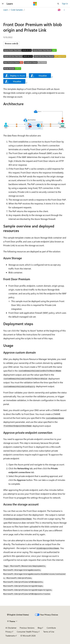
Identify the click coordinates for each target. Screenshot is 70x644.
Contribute (51, 628)
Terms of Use (49, 632)
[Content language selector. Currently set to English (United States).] (18, 615)
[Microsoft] (35, 4)
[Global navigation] (3, 4)
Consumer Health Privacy (27, 632)
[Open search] (58, 4)
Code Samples (17, 10)
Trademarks (10, 636)
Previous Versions (27, 628)
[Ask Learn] (59, 10)
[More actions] (64, 10)
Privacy (8, 632)
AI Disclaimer (11, 628)
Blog (40, 628)
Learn (6, 10)
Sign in (65, 4)
